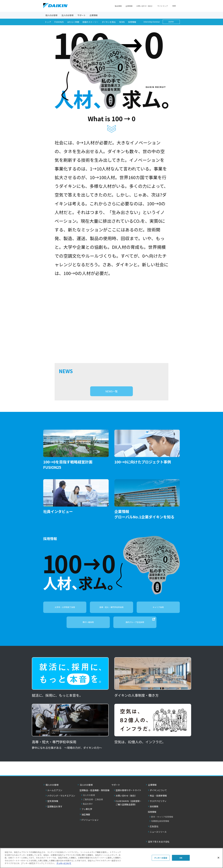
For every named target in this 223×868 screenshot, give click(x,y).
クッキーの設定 (161, 858)
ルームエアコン (55, 797)
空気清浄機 (53, 808)
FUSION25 (59, 22)
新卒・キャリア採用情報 (162, 823)
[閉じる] (218, 858)
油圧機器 (86, 821)
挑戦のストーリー (90, 22)
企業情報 (129, 6)
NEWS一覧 (111, 398)
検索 (174, 6)
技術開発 (154, 813)
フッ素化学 (87, 816)
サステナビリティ (158, 808)
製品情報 (118, 6)
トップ (48, 22)
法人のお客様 (89, 802)
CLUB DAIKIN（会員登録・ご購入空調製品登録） (129, 809)
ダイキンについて (158, 797)
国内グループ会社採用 (140, 627)
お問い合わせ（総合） (145, 6)
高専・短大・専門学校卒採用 (111, 614)
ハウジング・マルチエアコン (61, 802)
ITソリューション (90, 826)
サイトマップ (163, 6)
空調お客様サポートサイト (128, 797)
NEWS (122, 22)
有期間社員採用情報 (160, 828)
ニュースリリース (158, 838)
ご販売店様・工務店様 (93, 806)
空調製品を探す (55, 813)
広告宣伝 (154, 833)
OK (181, 858)
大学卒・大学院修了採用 (65, 614)
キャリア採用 (158, 614)
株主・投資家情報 (158, 802)
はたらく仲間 (73, 22)
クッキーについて (64, 863)
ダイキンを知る (109, 22)
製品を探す (88, 810)
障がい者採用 (88, 629)
